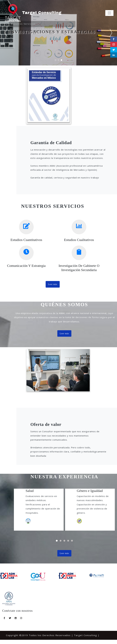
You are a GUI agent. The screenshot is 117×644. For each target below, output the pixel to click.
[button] (57, 541)
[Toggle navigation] (109, 13)
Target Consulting (33, 13)
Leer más (53, 285)
